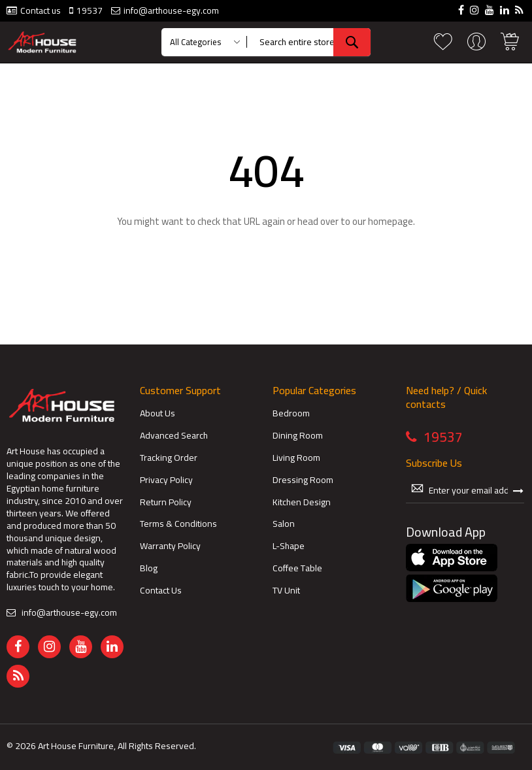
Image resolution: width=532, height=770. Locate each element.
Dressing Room (303, 480)
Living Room (296, 458)
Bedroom (291, 413)
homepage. (391, 221)
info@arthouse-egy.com (171, 11)
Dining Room (298, 436)
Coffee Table (297, 568)
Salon (284, 524)
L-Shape (289, 546)
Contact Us (161, 591)
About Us (158, 413)
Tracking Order (169, 458)
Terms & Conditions (178, 524)
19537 (90, 11)
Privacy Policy (166, 480)
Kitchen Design (302, 502)
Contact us (41, 11)
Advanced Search (174, 436)
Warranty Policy (170, 546)
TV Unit (286, 591)
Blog (149, 568)
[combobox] (311, 42)
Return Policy (166, 502)
